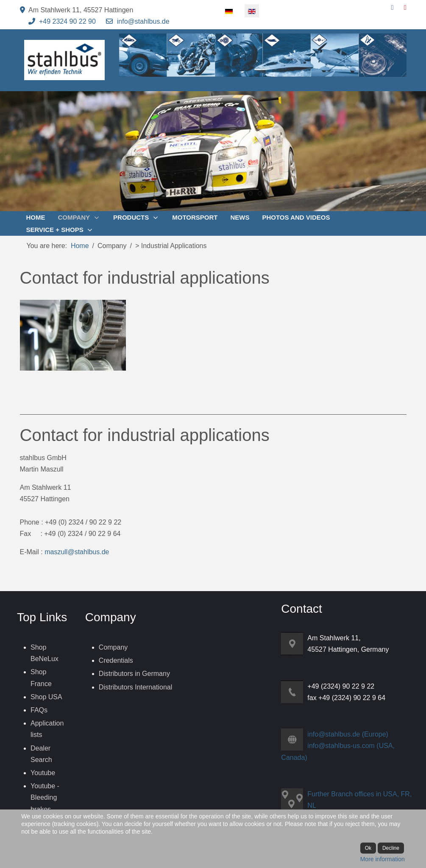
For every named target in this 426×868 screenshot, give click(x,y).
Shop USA (46, 697)
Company (113, 647)
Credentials (116, 660)
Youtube (43, 773)
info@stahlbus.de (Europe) (348, 734)
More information (383, 859)
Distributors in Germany (134, 674)
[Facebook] (393, 7)
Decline (391, 848)
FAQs (39, 710)
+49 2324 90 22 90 (67, 21)
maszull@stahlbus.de (77, 552)
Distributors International (135, 687)
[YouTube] (405, 7)
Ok (368, 848)
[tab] (167, 193)
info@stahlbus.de (143, 21)
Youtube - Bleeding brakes (45, 797)
